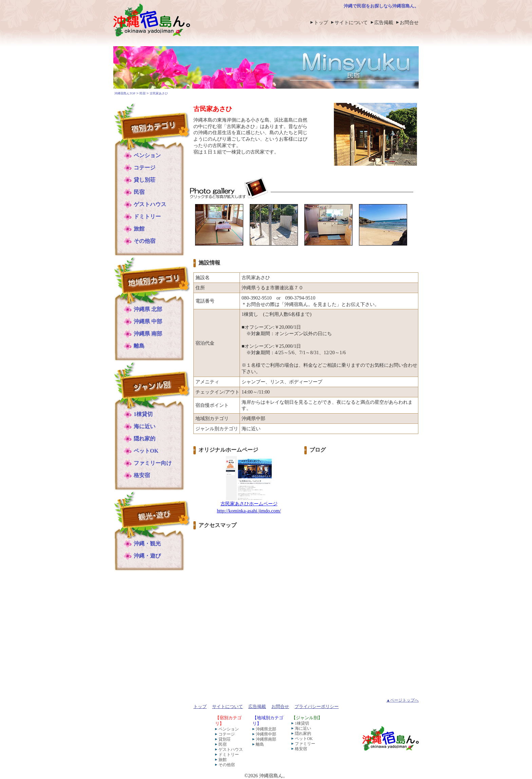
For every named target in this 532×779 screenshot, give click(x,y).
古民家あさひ (159, 93)
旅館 (139, 229)
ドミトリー (147, 216)
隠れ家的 (145, 439)
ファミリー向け (153, 463)
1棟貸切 (143, 414)
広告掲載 (384, 22)
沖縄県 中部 (148, 321)
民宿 (142, 93)
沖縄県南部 (266, 739)
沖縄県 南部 (148, 334)
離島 (139, 346)
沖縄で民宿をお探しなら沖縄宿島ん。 (381, 6)
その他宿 (145, 241)
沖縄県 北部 (148, 309)
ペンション (147, 155)
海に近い (145, 426)
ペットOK (146, 451)
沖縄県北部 (266, 729)
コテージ (145, 168)
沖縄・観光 (147, 544)
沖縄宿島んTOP (125, 93)
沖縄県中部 (266, 734)
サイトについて (351, 22)
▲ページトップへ (403, 700)
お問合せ (409, 22)
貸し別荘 (145, 180)
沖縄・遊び (147, 556)
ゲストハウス (150, 204)
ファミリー (305, 744)
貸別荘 (225, 739)
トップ (321, 22)
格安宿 (142, 475)
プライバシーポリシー (317, 707)
